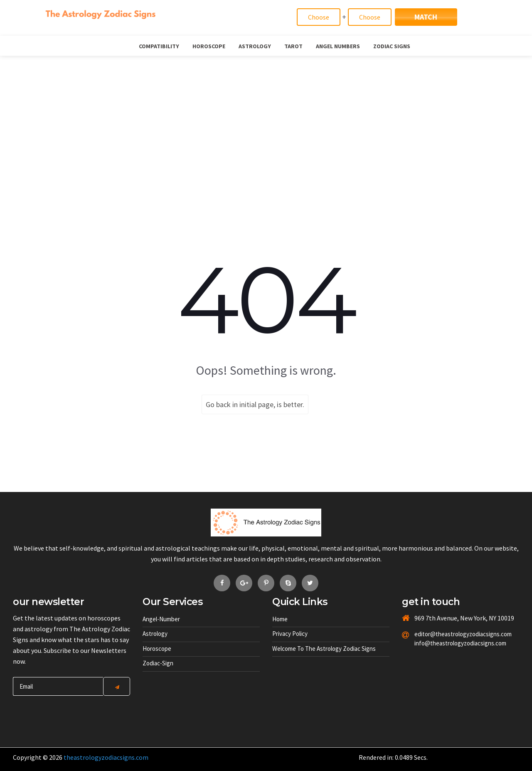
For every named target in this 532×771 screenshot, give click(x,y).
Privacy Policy (290, 634)
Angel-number (161, 619)
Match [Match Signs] (426, 17)
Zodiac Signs (392, 46)
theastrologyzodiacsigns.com (106, 757)
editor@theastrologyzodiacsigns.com (443, 634)
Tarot (293, 46)
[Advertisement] (266, 118)
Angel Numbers (338, 46)
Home (280, 619)
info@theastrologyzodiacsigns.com (443, 643)
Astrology (255, 46)
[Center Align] (117, 686)
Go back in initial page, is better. (255, 404)
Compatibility (159, 46)
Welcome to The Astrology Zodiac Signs (324, 649)
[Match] (319, 17)
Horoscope (209, 46)
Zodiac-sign (158, 663)
